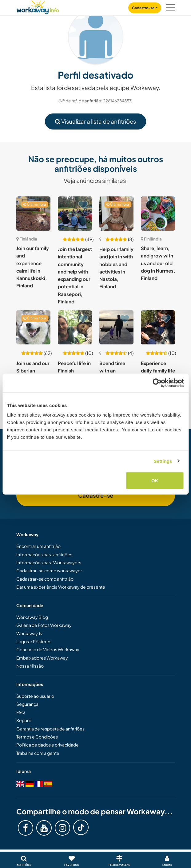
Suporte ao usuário (35, 696)
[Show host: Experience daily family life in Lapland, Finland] (158, 327)
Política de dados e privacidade (48, 745)
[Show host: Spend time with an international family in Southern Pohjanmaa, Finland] (116, 327)
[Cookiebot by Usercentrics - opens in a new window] (157, 383)
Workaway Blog (32, 617)
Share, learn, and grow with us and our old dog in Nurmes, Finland (158, 263)
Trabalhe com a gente (38, 753)
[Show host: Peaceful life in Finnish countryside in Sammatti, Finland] (75, 327)
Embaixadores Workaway (42, 658)
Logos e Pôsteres (34, 641)
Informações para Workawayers (49, 562)
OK (155, 481)
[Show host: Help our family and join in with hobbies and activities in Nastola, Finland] (116, 214)
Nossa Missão (30, 666)
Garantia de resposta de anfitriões (50, 729)
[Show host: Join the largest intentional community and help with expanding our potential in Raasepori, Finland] (75, 214)
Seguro (24, 720)
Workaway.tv (29, 633)
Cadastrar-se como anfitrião (45, 579)
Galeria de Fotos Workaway (44, 625)
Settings (163, 461)
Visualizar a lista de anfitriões (95, 121)
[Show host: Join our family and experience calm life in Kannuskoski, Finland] (33, 214)
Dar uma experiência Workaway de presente (61, 587)
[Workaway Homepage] (38, 6)
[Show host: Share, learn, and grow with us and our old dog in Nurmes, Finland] (158, 214)
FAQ (21, 712)
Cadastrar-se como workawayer (49, 570)
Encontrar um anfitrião (38, 546)
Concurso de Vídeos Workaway (48, 649)
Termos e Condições (37, 737)
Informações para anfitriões (44, 554)
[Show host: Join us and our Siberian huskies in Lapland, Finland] (33, 327)
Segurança (27, 704)
